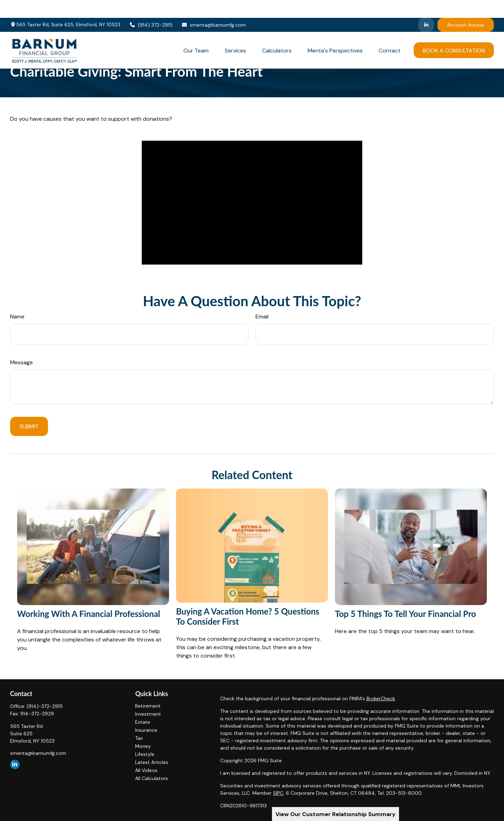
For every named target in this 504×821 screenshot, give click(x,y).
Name (17, 317)
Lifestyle (145, 754)
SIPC (278, 793)
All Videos (146, 770)
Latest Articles (152, 762)
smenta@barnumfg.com (214, 7)
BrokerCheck (381, 699)
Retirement (148, 706)
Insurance (146, 730)
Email (262, 317)
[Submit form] (29, 426)
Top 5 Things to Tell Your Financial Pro (405, 614)
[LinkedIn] (426, 7)
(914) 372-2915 (151, 7)
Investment (148, 714)
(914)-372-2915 (45, 706)
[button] (196, 32)
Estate (143, 722)
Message (22, 362)
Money (143, 746)
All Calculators (152, 778)
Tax (139, 738)
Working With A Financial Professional (89, 614)
